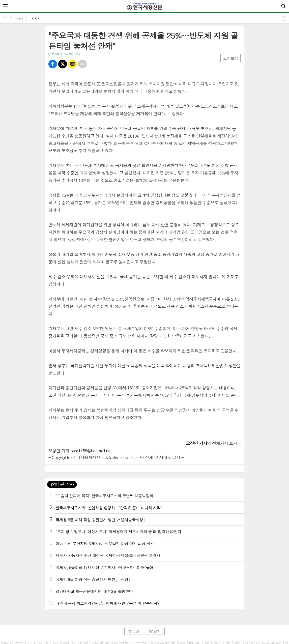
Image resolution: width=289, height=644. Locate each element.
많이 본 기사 (62, 484)
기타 (82, 64)
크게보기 (231, 58)
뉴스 (19, 18)
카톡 (72, 64)
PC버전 (155, 631)
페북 (53, 64)
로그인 (134, 631)
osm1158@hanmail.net (91, 451)
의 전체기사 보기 (211, 443)
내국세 (35, 18)
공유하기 (284, 18)
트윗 (63, 64)
